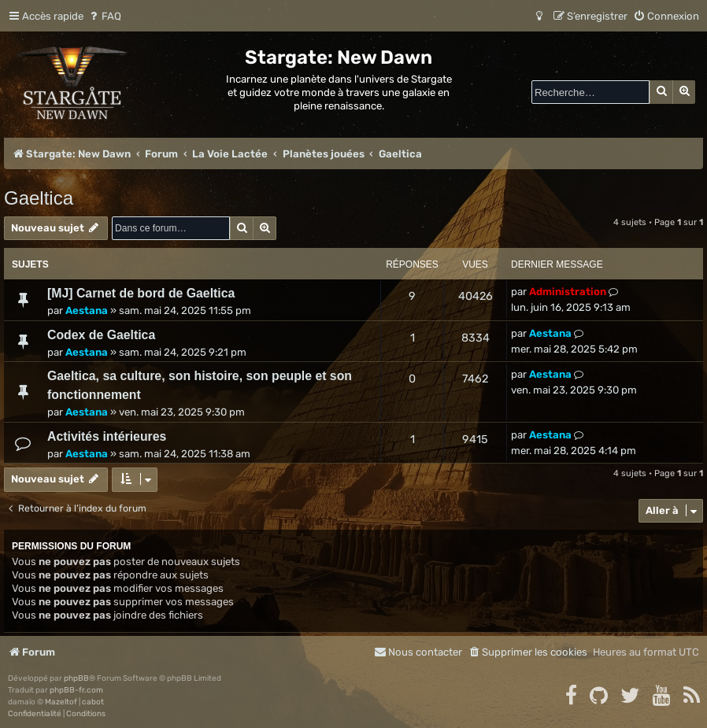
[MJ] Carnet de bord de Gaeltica (141, 293)
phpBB (76, 678)
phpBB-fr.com (76, 690)
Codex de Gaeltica (101, 335)
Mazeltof (61, 702)
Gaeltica (39, 198)
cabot (93, 702)
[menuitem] (104, 16)
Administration (568, 292)
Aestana (87, 310)
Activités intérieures (107, 436)
